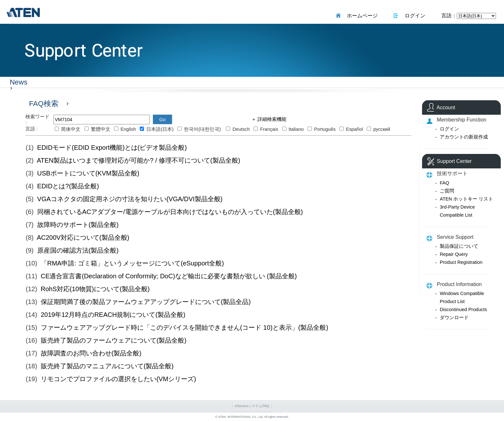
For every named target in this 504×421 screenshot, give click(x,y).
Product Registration (461, 262)
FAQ (444, 183)
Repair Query (454, 254)
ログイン (414, 16)
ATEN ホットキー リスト (466, 199)
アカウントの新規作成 (464, 137)
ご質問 (447, 191)
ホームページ (361, 16)
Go (163, 120)
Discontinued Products (463, 309)
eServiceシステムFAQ (252, 406)
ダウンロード (454, 318)
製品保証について (459, 246)
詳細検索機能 (271, 119)
